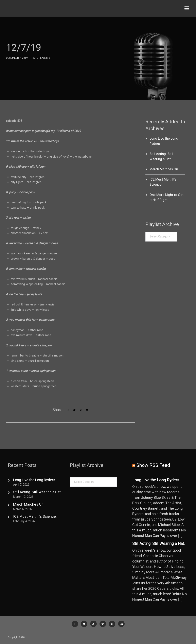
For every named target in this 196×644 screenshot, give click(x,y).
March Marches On (164, 169)
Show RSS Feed (153, 465)
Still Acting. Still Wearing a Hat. (37, 492)
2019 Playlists (41, 58)
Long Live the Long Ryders (34, 480)
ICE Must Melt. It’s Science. (35, 516)
